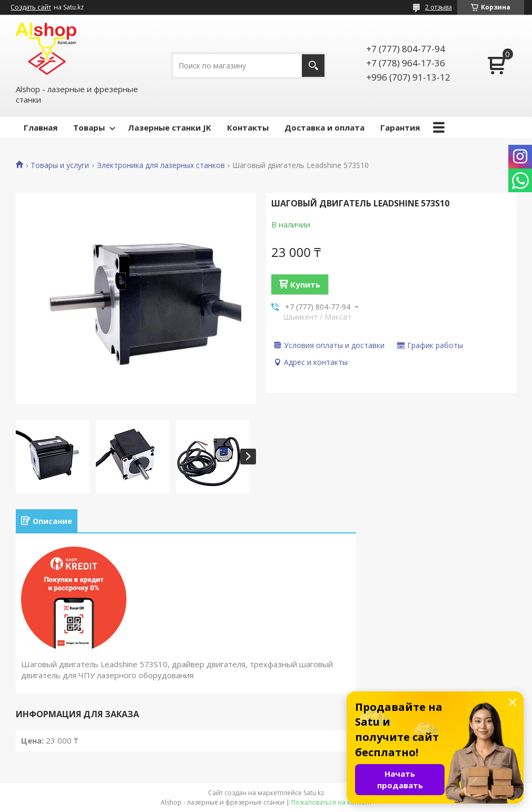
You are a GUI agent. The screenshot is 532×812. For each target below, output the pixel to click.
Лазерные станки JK (170, 127)
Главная (41, 127)
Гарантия (400, 127)
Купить (305, 284)
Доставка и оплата (324, 127)
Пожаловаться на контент (332, 802)
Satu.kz (314, 793)
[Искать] (313, 66)
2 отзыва (439, 7)
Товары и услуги (60, 165)
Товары (89, 127)
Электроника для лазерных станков (161, 165)
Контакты (248, 127)
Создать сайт (31, 7)
